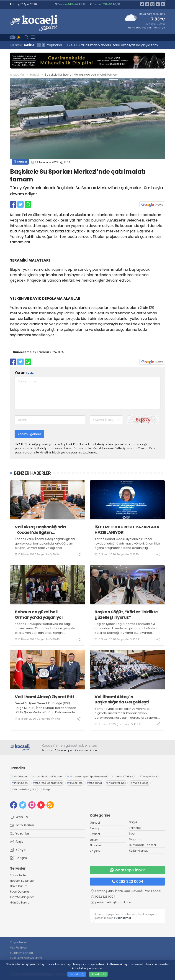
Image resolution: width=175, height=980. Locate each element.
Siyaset (95, 834)
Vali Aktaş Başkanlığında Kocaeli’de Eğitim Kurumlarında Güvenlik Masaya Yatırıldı (47, 530)
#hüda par (20, 776)
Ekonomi (96, 845)
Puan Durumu (19, 892)
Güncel (34, 75)
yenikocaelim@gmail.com (114, 902)
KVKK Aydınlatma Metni (26, 958)
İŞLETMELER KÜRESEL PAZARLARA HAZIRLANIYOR (127, 530)
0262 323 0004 (127, 882)
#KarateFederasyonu (48, 783)
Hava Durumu (20, 886)
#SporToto (75, 783)
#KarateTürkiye (122, 776)
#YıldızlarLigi (140, 783)
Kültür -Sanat (138, 851)
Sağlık (133, 822)
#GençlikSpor (147, 776)
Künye (18, 850)
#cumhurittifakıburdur (47, 776)
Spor (132, 834)
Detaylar (77, 974)
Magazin (135, 839)
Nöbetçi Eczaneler (22, 881)
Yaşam (95, 851)
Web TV (19, 817)
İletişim (18, 858)
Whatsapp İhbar (127, 870)
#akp (45, 789)
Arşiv (17, 842)
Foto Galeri (22, 825)
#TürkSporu (20, 783)
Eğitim (94, 840)
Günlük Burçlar (20, 902)
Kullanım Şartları (21, 953)
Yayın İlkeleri (18, 942)
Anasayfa (17, 75)
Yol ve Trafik (18, 875)
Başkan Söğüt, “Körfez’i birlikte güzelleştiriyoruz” (126, 615)
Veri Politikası (19, 948)
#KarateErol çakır (24, 789)
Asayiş (94, 828)
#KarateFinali (116, 783)
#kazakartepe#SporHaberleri (87, 776)
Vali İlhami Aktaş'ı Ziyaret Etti (44, 697)
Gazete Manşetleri (22, 897)
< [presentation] (39, 45)
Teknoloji (135, 828)
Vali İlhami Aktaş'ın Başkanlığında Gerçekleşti (122, 699)
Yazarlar (20, 833)
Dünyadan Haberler (143, 845)
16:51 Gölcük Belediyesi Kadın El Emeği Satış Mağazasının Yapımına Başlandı (108, 45)
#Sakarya (94, 783)
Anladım (99, 974)
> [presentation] (44, 45)
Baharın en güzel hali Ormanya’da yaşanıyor (39, 615)
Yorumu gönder (29, 434)
